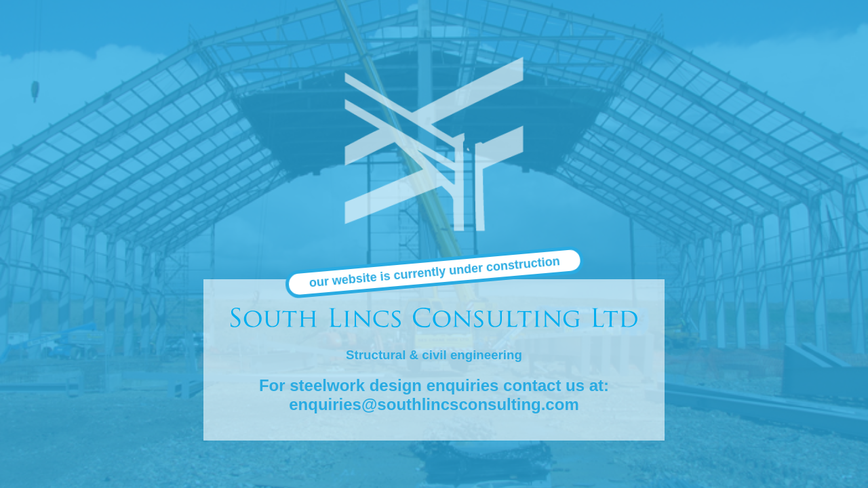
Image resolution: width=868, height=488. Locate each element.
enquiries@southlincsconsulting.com (434, 404)
